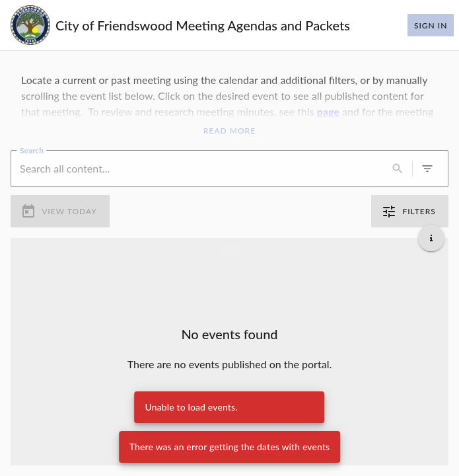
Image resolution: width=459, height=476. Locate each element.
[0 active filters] (427, 169)
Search (32, 149)
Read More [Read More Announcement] (229, 131)
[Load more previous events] (230, 249)
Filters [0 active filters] (410, 212)
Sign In (431, 25)
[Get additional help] (431, 238)
